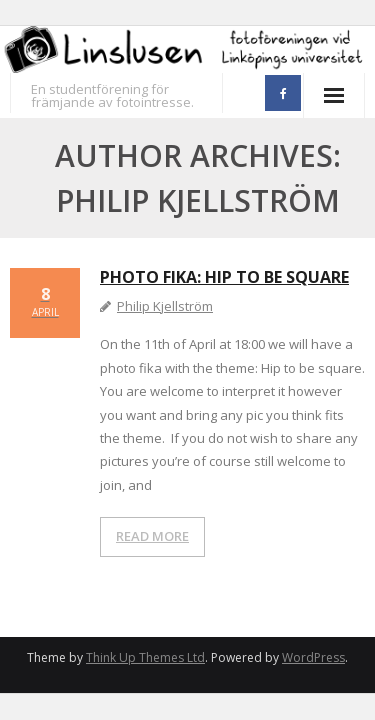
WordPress (313, 657)
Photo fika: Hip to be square (224, 277)
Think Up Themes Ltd (145, 657)
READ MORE (152, 536)
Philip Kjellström (165, 306)
